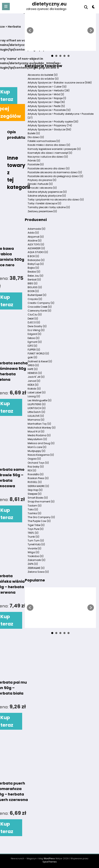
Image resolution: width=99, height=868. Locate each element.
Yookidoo (36, 556)
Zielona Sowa (38, 572)
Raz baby (36, 467)
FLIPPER (34, 350)
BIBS (33, 283)
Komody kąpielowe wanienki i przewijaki (54, 149)
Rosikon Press (38, 478)
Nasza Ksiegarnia (41, 455)
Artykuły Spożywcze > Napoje (47, 98)
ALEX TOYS (36, 244)
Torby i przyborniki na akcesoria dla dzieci (56, 200)
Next (91, 30)
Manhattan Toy (39, 424)
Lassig (34, 396)
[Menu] (6, 6)
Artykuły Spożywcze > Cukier (47, 87)
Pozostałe (36, 164)
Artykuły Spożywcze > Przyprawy (50, 125)
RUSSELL (35, 482)
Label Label (37, 392)
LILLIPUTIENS (37, 404)
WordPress (49, 859)
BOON (33, 291)
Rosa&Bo (36, 474)
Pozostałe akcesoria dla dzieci (49, 168)
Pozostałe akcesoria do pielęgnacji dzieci (55, 176)
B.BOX (33, 256)
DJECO (34, 322)
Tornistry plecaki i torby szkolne (49, 207)
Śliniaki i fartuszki (40, 184)
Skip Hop (35, 490)
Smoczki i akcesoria (42, 188)
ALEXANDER (36, 248)
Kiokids (34, 389)
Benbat (34, 280)
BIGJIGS (35, 287)
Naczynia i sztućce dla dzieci (48, 157)
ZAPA (33, 564)
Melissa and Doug (41, 443)
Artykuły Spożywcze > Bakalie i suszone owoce (60, 83)
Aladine (35, 241)
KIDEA (33, 385)
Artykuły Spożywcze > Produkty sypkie (53, 122)
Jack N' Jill (36, 377)
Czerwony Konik (39, 311)
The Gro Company (41, 517)
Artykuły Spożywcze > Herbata (49, 90)
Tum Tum (36, 541)
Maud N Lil (36, 431)
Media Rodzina (39, 435)
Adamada (36, 229)
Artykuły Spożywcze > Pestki (46, 106)
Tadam (35, 506)
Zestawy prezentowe (42, 211)
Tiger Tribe (36, 525)
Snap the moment (41, 502)
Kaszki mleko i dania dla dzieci (49, 145)
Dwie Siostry (37, 326)
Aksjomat (36, 237)
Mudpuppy (36, 451)
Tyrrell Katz (36, 544)
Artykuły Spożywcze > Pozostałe (49, 110)
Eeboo (34, 338)
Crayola (35, 299)
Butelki (34, 133)
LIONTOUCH (37, 408)
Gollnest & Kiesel (40, 361)
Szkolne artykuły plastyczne (47, 196)
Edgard (34, 334)
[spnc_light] (93, 8)
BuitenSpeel (37, 295)
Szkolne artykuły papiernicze (47, 192)
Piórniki (34, 161)
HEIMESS (35, 373)
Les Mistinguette (40, 400)
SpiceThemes (50, 862)
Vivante (34, 548)
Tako (33, 509)
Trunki (33, 537)
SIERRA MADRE (38, 486)
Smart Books (38, 498)
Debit (33, 319)
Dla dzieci (36, 137)
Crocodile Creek (40, 307)
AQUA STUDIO (38, 252)
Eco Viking (36, 330)
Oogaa (34, 459)
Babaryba (36, 260)
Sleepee (35, 494)
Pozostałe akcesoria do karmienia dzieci (55, 172)
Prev (30, 30)
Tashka (34, 513)
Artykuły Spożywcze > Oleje (46, 102)
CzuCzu (35, 314)
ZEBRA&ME (36, 568)
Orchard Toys (38, 463)
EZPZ (32, 346)
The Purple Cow (39, 521)
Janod (34, 381)
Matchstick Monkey (42, 428)
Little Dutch (36, 412)
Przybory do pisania (42, 180)
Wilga (33, 552)
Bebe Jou (35, 276)
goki (32, 357)
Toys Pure (36, 529)
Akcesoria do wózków (43, 79)
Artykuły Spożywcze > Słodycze (49, 129)
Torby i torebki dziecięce (44, 203)
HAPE (33, 369)
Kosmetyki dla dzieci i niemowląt (50, 153)
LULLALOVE (36, 416)
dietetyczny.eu (49, 4)
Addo (33, 233)
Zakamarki (36, 560)
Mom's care (37, 447)
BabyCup (36, 264)
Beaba (34, 272)
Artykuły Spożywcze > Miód (46, 94)
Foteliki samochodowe (44, 141)
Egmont (35, 342)
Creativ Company (41, 303)
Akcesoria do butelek (43, 75)
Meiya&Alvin (37, 439)
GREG (33, 365)
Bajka (33, 268)
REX (32, 470)
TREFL (33, 533)
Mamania (36, 420)
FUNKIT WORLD (38, 353)
